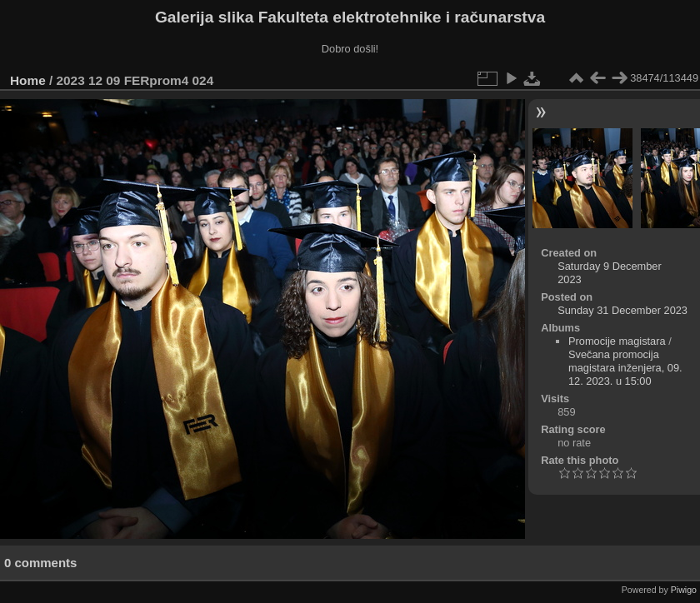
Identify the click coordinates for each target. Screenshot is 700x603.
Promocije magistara (617, 341)
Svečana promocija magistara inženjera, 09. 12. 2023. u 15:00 (625, 368)
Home (28, 80)
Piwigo (684, 590)
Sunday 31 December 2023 (622, 310)
